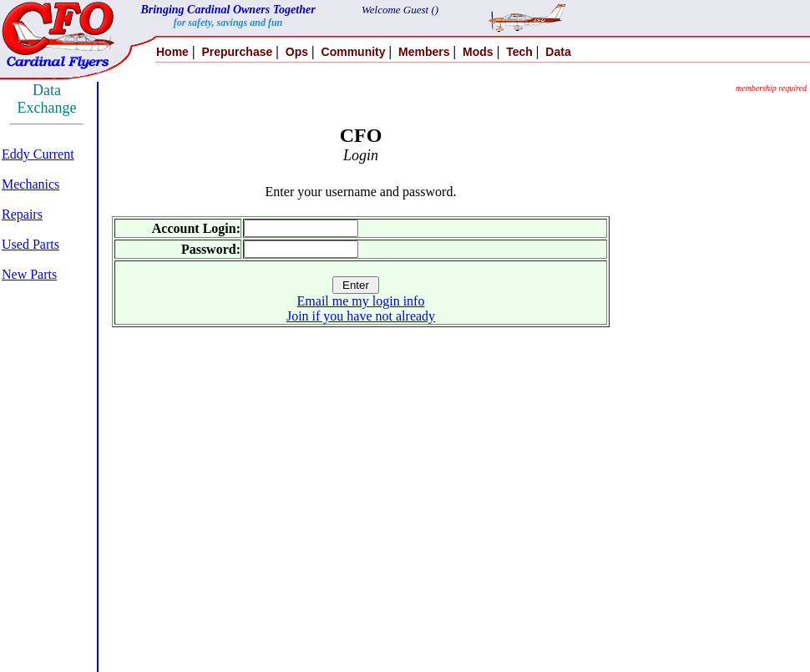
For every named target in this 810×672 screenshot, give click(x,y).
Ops (297, 52)
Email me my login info (361, 301)
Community (354, 52)
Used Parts (30, 244)
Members (424, 52)
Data (558, 52)
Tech (519, 52)
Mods (478, 52)
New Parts (29, 274)
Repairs (22, 214)
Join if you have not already (361, 316)
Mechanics (30, 184)
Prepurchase (237, 52)
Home (172, 52)
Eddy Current (38, 154)
